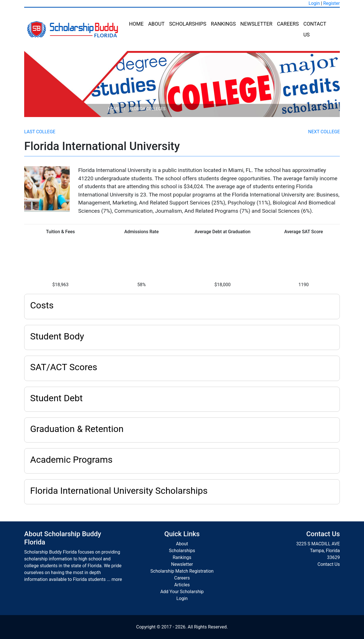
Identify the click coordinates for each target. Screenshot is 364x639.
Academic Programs (71, 460)
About (156, 24)
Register (331, 3)
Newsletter (256, 24)
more (117, 579)
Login (314, 3)
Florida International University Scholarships (119, 491)
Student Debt (56, 398)
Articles (182, 585)
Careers (288, 24)
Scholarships (188, 24)
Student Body (57, 336)
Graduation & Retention (77, 429)
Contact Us (315, 29)
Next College (324, 132)
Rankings (223, 24)
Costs (42, 305)
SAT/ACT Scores (64, 367)
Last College (40, 132)
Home (136, 24)
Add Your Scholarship (182, 592)
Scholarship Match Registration (182, 571)
